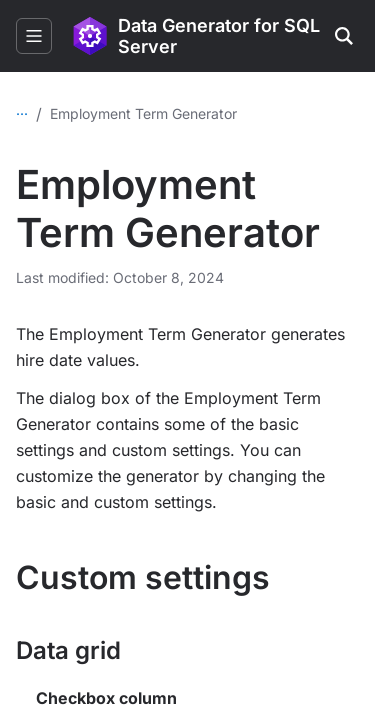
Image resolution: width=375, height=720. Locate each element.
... (22, 109)
